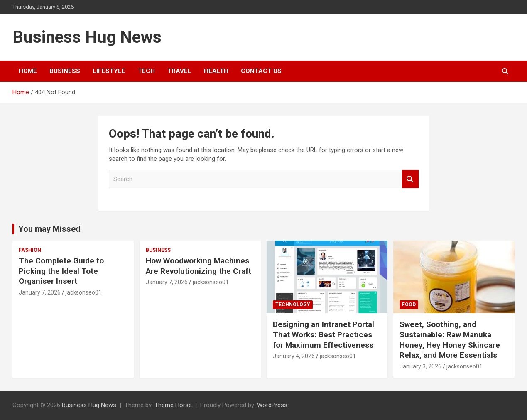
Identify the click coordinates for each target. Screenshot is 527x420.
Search (410, 179)
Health (216, 71)
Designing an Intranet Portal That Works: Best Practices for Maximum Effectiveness (324, 334)
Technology (293, 305)
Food (409, 305)
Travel (179, 71)
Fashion (30, 250)
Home (28, 71)
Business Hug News (87, 37)
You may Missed (49, 229)
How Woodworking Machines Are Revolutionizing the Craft (199, 266)
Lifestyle (109, 71)
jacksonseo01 (84, 292)
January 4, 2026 (294, 356)
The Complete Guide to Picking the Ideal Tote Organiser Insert (61, 271)
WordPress (272, 405)
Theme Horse (173, 405)
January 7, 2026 (40, 292)
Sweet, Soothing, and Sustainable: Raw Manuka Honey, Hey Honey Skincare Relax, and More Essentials (450, 340)
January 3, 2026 (420, 366)
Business (65, 71)
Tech (146, 71)
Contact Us (261, 71)
